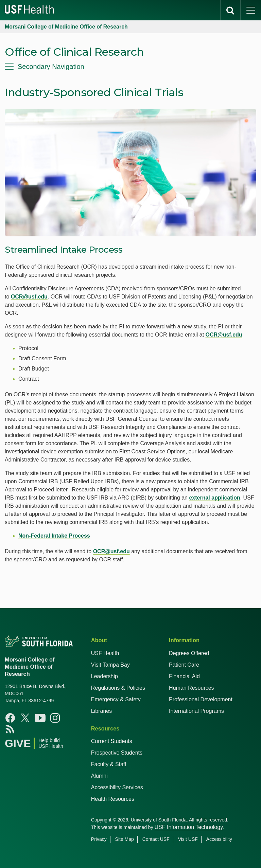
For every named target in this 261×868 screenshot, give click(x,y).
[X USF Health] (25, 718)
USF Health (105, 653)
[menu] (130, 67)
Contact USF (156, 839)
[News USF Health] (10, 729)
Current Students (112, 741)
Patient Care (184, 665)
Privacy (99, 839)
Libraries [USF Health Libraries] (101, 711)
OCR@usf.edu (29, 297)
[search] (230, 10)
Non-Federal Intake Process (54, 536)
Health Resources (113, 799)
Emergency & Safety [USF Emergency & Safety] (116, 699)
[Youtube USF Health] (40, 718)
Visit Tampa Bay (110, 665)
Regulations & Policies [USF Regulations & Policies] (118, 688)
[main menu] (251, 10)
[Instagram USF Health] (55, 718)
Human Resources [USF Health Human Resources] (192, 688)
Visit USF (188, 839)
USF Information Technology (189, 827)
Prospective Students (117, 753)
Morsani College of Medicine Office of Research (66, 27)
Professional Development (201, 699)
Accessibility (219, 839)
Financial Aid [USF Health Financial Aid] (184, 676)
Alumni (99, 776)
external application (214, 498)
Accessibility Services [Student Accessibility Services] (117, 787)
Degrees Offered (189, 653)
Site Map (125, 839)
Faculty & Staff (109, 764)
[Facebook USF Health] (10, 718)
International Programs (196, 711)
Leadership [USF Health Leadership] (105, 676)
